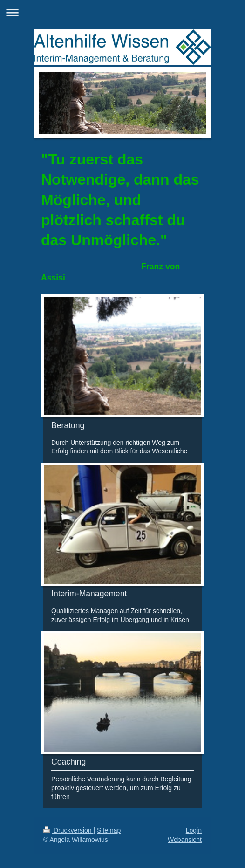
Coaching (68, 762)
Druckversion (68, 830)
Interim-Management (89, 594)
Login (194, 830)
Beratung (68, 425)
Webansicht (185, 840)
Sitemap (109, 830)
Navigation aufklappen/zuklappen (122, 12)
